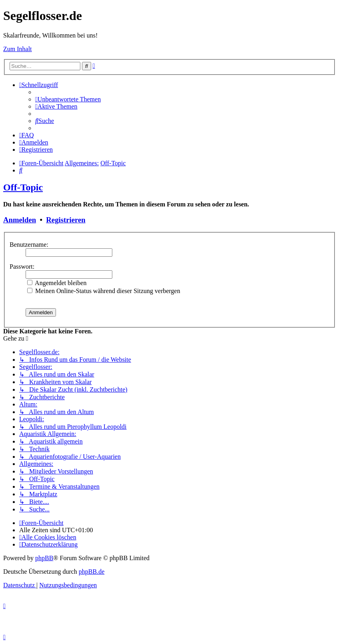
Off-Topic (23, 187)
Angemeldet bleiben (57, 283)
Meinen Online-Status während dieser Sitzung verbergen (104, 291)
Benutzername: (29, 245)
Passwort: (22, 267)
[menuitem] (68, 99)
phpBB (44, 558)
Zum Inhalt (18, 49)
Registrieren (66, 220)
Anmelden (20, 220)
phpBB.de (92, 572)
